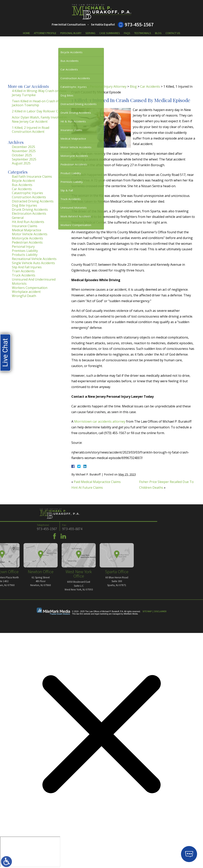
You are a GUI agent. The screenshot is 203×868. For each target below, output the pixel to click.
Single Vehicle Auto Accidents (33, 263)
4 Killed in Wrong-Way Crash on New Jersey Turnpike (39, 93)
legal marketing (101, 614)
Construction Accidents (29, 197)
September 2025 (24, 159)
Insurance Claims (25, 226)
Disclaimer (160, 611)
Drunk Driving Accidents (30, 210)
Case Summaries (110, 33)
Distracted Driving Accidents (33, 201)
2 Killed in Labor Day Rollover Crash (38, 111)
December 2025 (23, 147)
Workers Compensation (30, 288)
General (18, 218)
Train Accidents (23, 271)
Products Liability (25, 255)
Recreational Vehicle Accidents (34, 259)
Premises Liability (25, 251)
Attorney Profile (45, 33)
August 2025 (21, 163)
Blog (158, 33)
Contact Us (173, 33)
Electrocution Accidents (29, 213)
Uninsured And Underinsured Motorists (34, 281)
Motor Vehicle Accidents (30, 234)
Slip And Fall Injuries (27, 267)
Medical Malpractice (27, 230)
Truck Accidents (24, 275)
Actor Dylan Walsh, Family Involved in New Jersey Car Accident (39, 119)
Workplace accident (26, 292)
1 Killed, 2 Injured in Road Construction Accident (31, 130)
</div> (30, 852)
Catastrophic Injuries (27, 193)
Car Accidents (150, 86)
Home (26, 33)
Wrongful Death (24, 296)
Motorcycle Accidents (27, 238)
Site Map (147, 611)
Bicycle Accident (23, 181)
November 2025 (24, 151)
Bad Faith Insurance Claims (32, 176)
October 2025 (22, 155)
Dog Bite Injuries (24, 205)
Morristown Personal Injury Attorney (99, 86)
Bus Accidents (22, 185)
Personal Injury (71, 33)
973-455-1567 (139, 25)
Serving (90, 33)
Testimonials (143, 33)
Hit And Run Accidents (28, 222)
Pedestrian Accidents (27, 242)
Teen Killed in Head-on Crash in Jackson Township (35, 103)
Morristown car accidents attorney (100, 421)
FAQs (127, 33)
